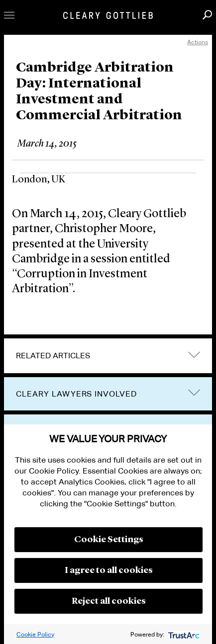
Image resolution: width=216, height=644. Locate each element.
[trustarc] (183, 634)
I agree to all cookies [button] (109, 570)
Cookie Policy (35, 634)
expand (194, 355)
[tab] (108, 356)
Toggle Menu (9, 15)
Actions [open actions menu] (198, 42)
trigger (194, 393)
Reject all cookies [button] (109, 601)
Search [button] (207, 15)
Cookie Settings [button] (109, 540)
